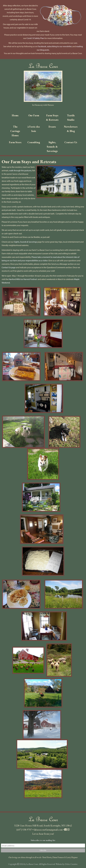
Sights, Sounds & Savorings (52, 147)
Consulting (34, 142)
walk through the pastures (20, 170)
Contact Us (71, 142)
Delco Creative (71, 864)
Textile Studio (71, 118)
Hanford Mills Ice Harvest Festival (23, 279)
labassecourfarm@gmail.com (48, 830)
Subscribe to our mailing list (43, 840)
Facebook (42, 46)
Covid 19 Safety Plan (35, 38)
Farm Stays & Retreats (52, 118)
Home (15, 115)
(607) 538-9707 (24, 830)
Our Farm (34, 115)
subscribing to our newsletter (59, 46)
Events (52, 127)
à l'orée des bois (34, 129)
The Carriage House (15, 131)
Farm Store (15, 142)
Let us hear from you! (43, 834)
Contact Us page (9, 267)
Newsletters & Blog (71, 129)
